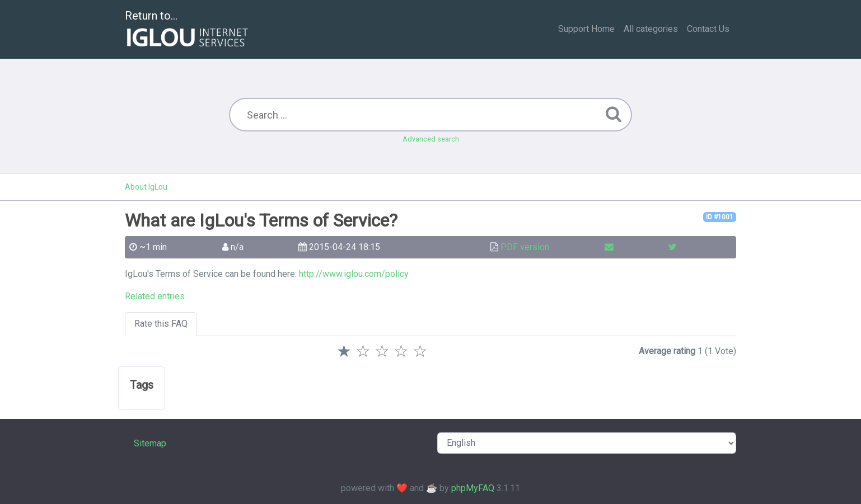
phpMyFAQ (473, 488)
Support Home (586, 29)
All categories (651, 29)
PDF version (525, 247)
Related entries (155, 296)
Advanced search (431, 139)
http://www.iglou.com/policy (354, 274)
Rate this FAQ (161, 324)
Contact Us (708, 29)
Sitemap (150, 443)
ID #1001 (720, 217)
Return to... (188, 30)
